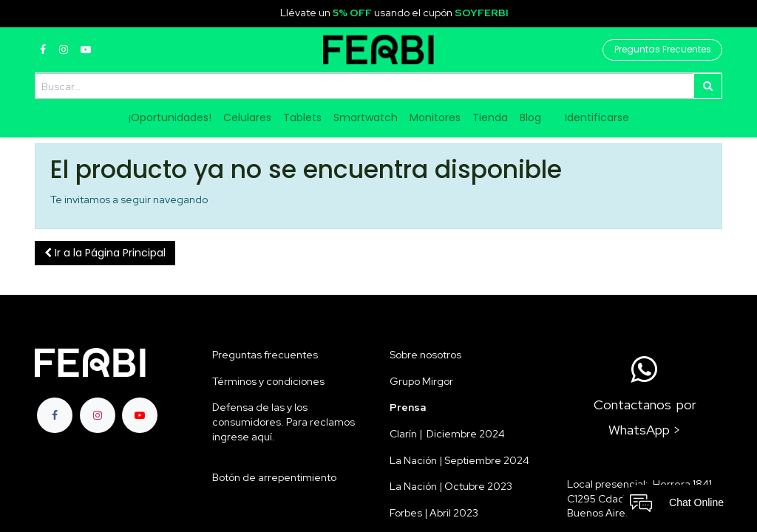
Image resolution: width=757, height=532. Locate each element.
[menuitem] (170, 118)
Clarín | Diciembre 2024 (447, 434)
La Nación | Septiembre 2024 (459, 460)
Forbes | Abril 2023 (434, 513)
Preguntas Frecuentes (663, 49)
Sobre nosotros (425, 355)
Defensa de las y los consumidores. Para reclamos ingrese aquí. (284, 422)
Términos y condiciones (268, 381)
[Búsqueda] (708, 86)
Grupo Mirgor (421, 381)
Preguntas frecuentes (265, 355)
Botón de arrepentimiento (274, 477)
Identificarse (597, 117)
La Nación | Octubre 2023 (451, 486)
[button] (105, 253)
